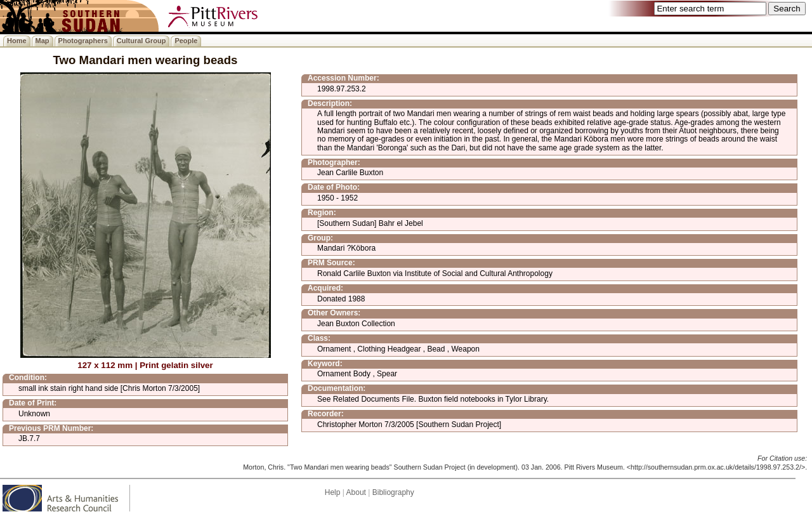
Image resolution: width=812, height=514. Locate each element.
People (186, 41)
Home (17, 41)
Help (333, 492)
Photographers (83, 41)
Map (43, 41)
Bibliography (393, 492)
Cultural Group (141, 41)
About (356, 492)
